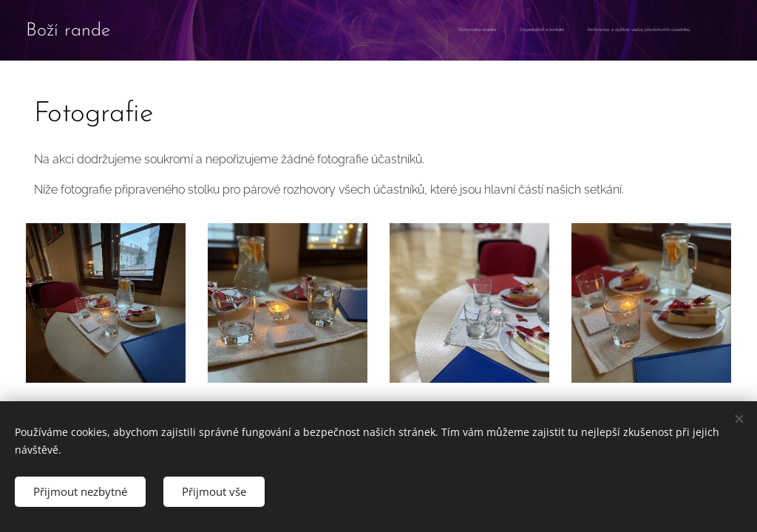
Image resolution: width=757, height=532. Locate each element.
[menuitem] (664, 30)
